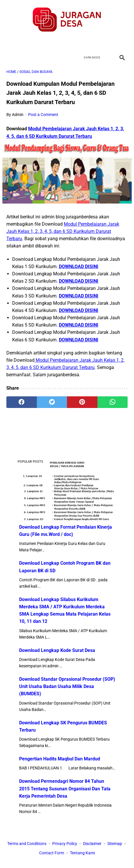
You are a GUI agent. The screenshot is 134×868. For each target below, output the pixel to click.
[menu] (10, 57)
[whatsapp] (113, 402)
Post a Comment (43, 115)
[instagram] (87, 42)
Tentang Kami (82, 853)
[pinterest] (82, 402)
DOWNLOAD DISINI (79, 267)
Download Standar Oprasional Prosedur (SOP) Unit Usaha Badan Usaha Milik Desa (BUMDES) (67, 686)
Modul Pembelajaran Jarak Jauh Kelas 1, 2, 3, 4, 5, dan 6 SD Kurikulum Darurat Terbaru (63, 231)
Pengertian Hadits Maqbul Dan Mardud (60, 759)
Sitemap (115, 844)
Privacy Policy (65, 844)
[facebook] (47, 42)
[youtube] (74, 42)
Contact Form (52, 853)
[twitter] (60, 42)
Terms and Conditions (27, 844)
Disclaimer (92, 844)
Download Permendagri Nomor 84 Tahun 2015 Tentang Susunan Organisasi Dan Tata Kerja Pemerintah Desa (65, 788)
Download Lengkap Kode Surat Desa (57, 650)
